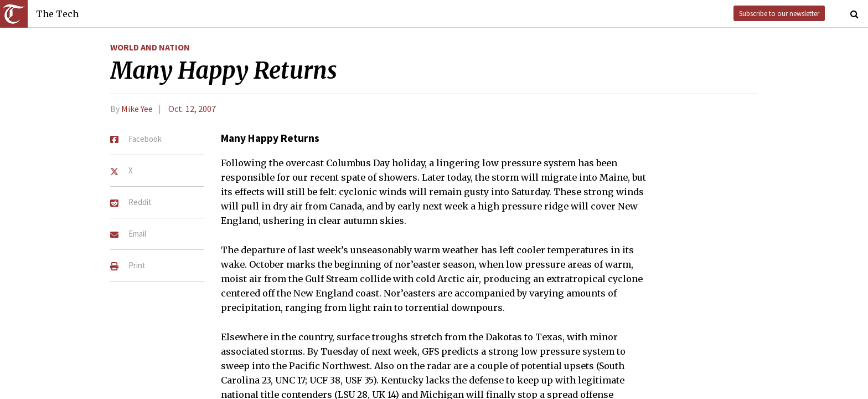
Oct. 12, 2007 (192, 109)
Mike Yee (137, 109)
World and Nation (150, 47)
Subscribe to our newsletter (779, 13)
